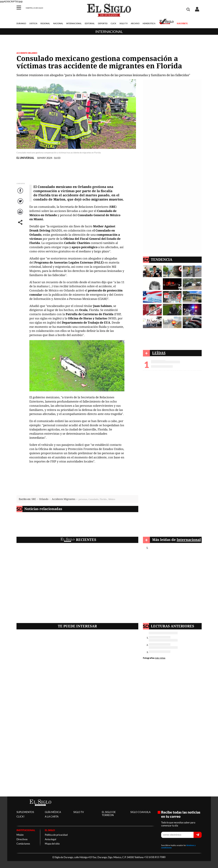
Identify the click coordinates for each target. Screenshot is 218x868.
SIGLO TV (124, 23)
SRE (34, 499)
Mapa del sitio (52, 844)
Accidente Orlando (27, 53)
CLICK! (21, 817)
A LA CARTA (52, 817)
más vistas (160, 658)
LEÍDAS (159, 353)
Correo (21, 215)
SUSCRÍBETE (182, 23)
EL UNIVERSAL (25, 158)
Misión (20, 835)
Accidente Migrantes (64, 499)
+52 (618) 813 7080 (155, 857)
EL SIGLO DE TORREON (109, 814)
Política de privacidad (56, 835)
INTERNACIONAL (74, 23)
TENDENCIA (162, 259)
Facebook (21, 194)
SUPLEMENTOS (25, 812)
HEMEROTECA (149, 23)
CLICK (113, 23)
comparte (21, 225)
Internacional (109, 31)
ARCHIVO (135, 23)
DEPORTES (103, 23)
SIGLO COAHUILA (140, 812)
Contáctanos (23, 844)
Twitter (21, 204)
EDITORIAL (90, 23)
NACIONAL (58, 23)
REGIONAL (45, 23)
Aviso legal (50, 839)
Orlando (44, 499)
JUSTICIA (33, 23)
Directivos (22, 839)
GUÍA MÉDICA (53, 812)
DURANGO (21, 23)
